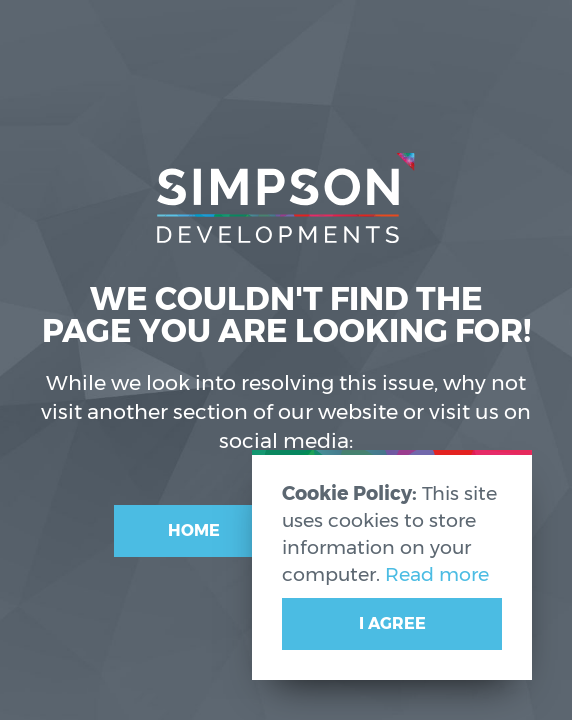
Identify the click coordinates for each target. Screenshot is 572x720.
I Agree (392, 623)
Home (194, 530)
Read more (437, 574)
